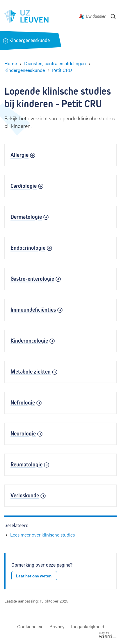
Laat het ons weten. (34, 576)
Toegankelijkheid (87, 626)
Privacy (57, 626)
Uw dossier (96, 16)
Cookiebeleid (30, 626)
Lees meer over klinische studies (42, 535)
